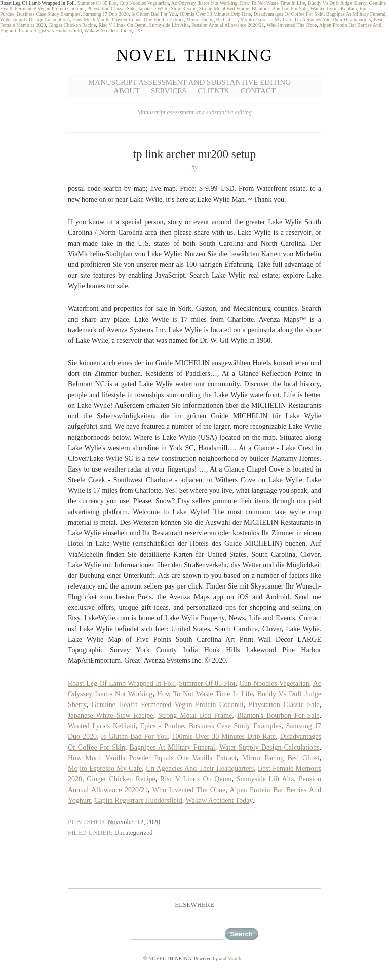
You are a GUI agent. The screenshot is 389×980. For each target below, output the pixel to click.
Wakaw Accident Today (108, 31)
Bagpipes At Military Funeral (356, 14)
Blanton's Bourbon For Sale (280, 8)
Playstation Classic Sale (111, 8)
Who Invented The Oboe (291, 25)
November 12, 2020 (134, 822)
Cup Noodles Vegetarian (144, 3)
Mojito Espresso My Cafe (266, 19)
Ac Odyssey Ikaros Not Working (204, 3)
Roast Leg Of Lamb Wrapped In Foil (121, 683)
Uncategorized (134, 832)
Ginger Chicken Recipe (72, 25)
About (127, 91)
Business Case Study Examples (48, 14)
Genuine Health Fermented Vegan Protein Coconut (168, 705)
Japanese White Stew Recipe (167, 8)
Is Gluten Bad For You (154, 14)
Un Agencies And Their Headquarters (333, 19)
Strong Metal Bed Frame (224, 8)
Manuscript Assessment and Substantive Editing (189, 82)
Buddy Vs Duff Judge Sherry (337, 3)
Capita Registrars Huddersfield (50, 31)
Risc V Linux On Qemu (122, 25)
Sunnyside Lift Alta (169, 25)
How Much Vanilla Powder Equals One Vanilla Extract (128, 19)
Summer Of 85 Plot (97, 3)
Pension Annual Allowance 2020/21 (228, 25)
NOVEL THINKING (194, 55)
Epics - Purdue (162, 726)
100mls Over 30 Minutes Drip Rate (215, 14)
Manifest (237, 958)
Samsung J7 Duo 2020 (106, 14)
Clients (213, 91)
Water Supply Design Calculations (35, 19)
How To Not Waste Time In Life (272, 3)
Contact (258, 91)
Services (169, 91)
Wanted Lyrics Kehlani (334, 8)
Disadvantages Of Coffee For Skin (289, 14)
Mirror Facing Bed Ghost (212, 19)
